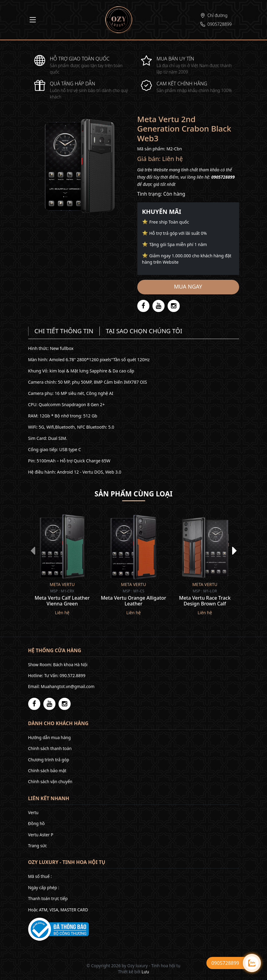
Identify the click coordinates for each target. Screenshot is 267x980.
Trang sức (38, 846)
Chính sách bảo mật (47, 771)
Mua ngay (188, 286)
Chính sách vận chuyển (50, 781)
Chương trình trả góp (49, 760)
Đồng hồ (37, 823)
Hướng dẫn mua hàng (50, 737)
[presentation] (33, 550)
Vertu (33, 812)
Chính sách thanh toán (50, 748)
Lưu (145, 972)
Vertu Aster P (41, 835)
